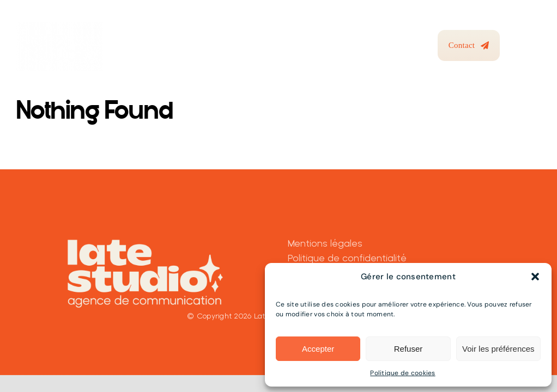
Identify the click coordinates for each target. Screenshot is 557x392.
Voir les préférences (498, 349)
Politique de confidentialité (347, 258)
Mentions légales (325, 243)
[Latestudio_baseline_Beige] (146, 239)
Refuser (408, 349)
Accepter (318, 349)
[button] (535, 277)
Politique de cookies (402, 373)
